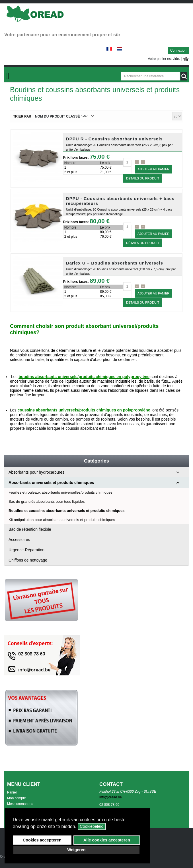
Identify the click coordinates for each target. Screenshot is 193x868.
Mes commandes (20, 804)
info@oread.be (111, 797)
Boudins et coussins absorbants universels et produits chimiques (66, 511)
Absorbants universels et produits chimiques (51, 483)
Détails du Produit (143, 178)
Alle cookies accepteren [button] (107, 840)
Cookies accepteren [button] (42, 840)
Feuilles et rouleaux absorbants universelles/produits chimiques (60, 492)
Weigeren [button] (76, 850)
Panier (12, 792)
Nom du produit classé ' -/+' (61, 116)
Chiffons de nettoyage (28, 560)
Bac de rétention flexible (30, 529)
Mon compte (17, 798)
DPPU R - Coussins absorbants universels (114, 139)
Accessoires (19, 540)
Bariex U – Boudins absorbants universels (115, 263)
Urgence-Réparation (26, 550)
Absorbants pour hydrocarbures (36, 472)
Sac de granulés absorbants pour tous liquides (47, 501)
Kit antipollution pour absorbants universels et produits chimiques (62, 520)
